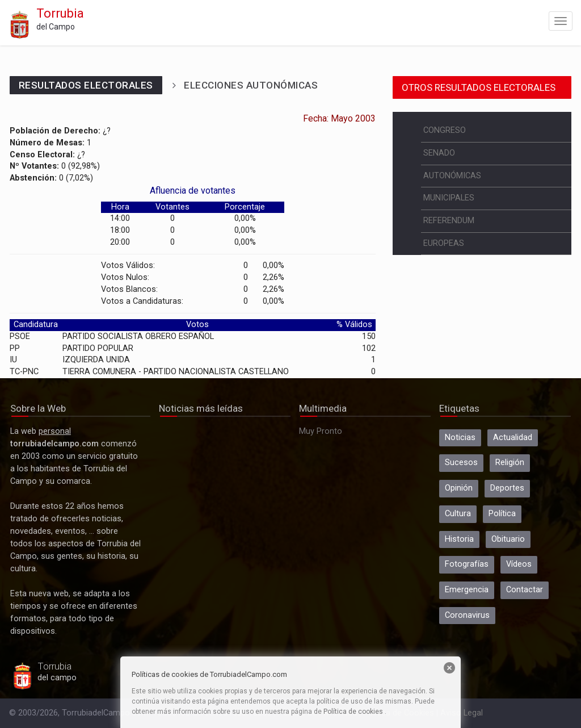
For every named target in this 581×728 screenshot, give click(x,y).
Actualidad (513, 438)
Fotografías (467, 564)
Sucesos (461, 463)
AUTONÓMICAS (452, 176)
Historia (459, 539)
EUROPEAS (444, 243)
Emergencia (467, 590)
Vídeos (519, 564)
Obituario (508, 539)
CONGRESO (445, 130)
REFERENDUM (449, 221)
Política (502, 514)
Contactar (525, 590)
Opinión (459, 488)
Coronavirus (467, 615)
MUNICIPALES (449, 198)
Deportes (507, 488)
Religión (510, 463)
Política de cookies (353, 712)
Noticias (460, 438)
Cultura (458, 514)
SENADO (439, 153)
